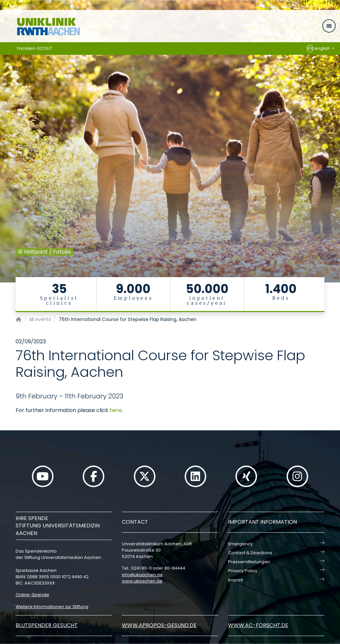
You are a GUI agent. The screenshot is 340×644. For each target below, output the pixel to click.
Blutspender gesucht (47, 625)
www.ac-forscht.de (258, 625)
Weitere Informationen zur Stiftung (52, 607)
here (116, 410)
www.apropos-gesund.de (159, 625)
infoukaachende (142, 575)
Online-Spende (32, 595)
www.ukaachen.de (142, 581)
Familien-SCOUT (35, 48)
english (319, 49)
